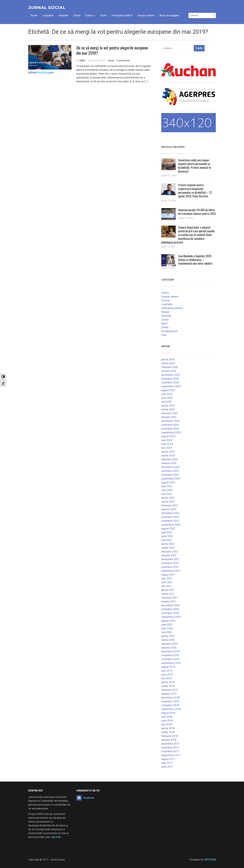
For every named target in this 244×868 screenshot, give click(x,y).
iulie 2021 (167, 578)
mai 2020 (166, 632)
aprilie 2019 (168, 682)
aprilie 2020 (168, 636)
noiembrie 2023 (170, 471)
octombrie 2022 (170, 521)
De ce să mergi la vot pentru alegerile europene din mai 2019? (112, 50)
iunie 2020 (167, 628)
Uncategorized (169, 331)
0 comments (123, 61)
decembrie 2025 (170, 375)
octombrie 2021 (170, 567)
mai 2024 (166, 448)
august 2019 (168, 667)
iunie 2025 (167, 398)
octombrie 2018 (170, 705)
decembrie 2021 (170, 559)
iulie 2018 (167, 717)
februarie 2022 (170, 552)
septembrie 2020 (171, 617)
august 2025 (168, 390)
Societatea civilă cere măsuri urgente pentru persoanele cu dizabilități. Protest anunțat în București (194, 166)
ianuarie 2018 (169, 740)
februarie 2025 (170, 413)
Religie (165, 312)
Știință (77, 15)
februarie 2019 (170, 690)
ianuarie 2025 (169, 417)
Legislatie (167, 304)
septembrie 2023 (171, 479)
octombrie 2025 (170, 383)
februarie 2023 (170, 505)
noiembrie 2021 (170, 563)
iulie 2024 (167, 440)
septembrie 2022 (171, 525)
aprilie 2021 (168, 590)
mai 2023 (166, 494)
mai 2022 (166, 540)
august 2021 (168, 575)
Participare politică (122, 15)
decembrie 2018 (170, 698)
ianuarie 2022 (169, 555)
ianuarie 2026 (169, 371)
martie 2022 (168, 548)
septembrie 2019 (171, 663)
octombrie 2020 (170, 613)
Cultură (89, 15)
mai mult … (57, 837)
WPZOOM (210, 860)
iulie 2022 (167, 532)
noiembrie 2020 (170, 609)
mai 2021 (166, 586)
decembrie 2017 (170, 744)
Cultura (165, 293)
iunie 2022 (167, 536)
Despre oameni (146, 15)
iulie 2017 (167, 763)
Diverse (166, 300)
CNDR (82, 61)
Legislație (48, 15)
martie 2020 (168, 640)
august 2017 (168, 759)
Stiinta (165, 327)
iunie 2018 (167, 721)
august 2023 (168, 482)
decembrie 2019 (170, 651)
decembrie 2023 (170, 467)
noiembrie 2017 (170, 748)
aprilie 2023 (168, 498)
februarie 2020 (170, 644)
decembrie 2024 (170, 421)
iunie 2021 (167, 582)
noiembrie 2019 (170, 655)
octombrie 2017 (170, 751)
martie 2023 (168, 502)
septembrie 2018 (171, 709)
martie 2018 (168, 732)
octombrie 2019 (170, 659)
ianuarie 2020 (169, 648)
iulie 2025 (167, 394)
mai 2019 (166, 678)
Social (34, 15)
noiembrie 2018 (170, 701)
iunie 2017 (167, 767)
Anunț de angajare (169, 15)
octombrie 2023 (170, 475)
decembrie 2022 (170, 513)
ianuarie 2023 (169, 509)
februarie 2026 (170, 367)
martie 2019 (168, 686)
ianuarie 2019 (169, 694)
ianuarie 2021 (169, 602)
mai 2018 (166, 724)
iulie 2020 (167, 625)
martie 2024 (168, 456)
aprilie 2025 (168, 406)
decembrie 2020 (170, 605)
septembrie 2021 (171, 571)
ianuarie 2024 (169, 463)
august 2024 (168, 436)
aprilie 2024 (168, 452)
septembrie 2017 (171, 755)
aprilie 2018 (168, 728)
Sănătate (63, 15)
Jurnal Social (47, 8)
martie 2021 (168, 594)
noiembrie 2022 (170, 517)
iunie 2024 (167, 444)
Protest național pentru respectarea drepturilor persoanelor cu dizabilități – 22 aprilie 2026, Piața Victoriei (195, 191)
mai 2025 (166, 402)
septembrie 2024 (171, 432)
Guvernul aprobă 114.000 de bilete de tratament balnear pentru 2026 (197, 212)
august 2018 (168, 713)
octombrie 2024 (170, 429)
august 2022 (168, 529)
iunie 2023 (167, 490)
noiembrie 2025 (170, 379)
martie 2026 (168, 363)
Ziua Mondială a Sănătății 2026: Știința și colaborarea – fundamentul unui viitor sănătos (195, 260)
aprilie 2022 (168, 544)
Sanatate (166, 316)
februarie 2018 (170, 736)
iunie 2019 (167, 675)
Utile (164, 335)
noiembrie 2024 (170, 425)
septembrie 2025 (171, 386)
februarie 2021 (170, 598)
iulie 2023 (167, 486)
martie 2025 (168, 409)
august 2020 (168, 621)
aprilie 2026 (168, 359)
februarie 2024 (170, 459)
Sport (104, 15)
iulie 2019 (167, 671)
